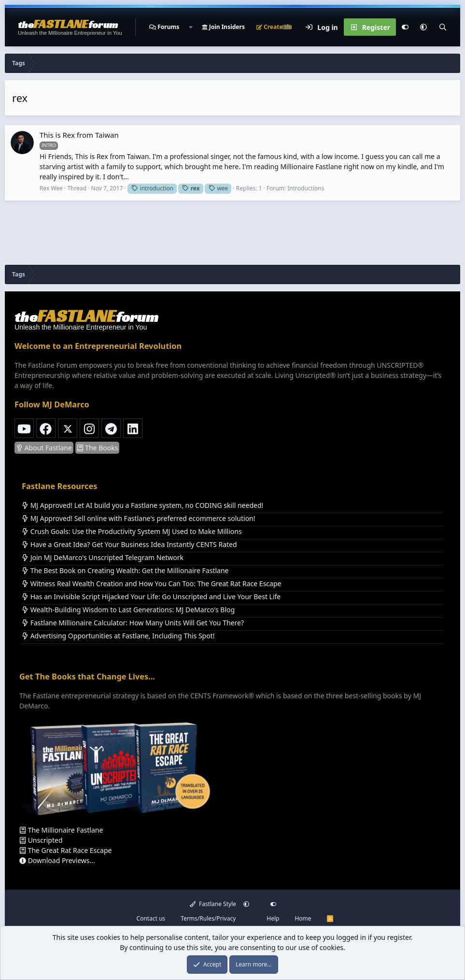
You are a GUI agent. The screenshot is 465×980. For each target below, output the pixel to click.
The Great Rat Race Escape (65, 850)
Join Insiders (223, 27)
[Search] (443, 27)
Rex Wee (51, 188)
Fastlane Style (213, 904)
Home (303, 918)
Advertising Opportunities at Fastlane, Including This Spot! (118, 636)
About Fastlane (44, 448)
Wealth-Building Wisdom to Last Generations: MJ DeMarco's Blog (128, 610)
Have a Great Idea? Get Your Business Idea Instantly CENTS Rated (129, 544)
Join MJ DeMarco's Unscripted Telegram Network (103, 557)
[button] (190, 27)
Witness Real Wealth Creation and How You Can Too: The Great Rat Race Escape (151, 584)
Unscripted (41, 840)
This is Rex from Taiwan (79, 135)
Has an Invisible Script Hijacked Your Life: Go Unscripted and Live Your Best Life (151, 597)
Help (273, 918)
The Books (98, 448)
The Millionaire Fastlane (61, 830)
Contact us (151, 918)
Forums (168, 27)
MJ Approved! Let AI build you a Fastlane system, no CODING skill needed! (142, 505)
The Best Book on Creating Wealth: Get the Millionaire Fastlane (125, 570)
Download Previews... (57, 860)
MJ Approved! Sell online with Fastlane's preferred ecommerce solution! (139, 518)
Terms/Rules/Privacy (208, 918)
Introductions (306, 188)
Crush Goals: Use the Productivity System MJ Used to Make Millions (132, 531)
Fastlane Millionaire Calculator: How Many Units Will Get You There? (133, 623)
